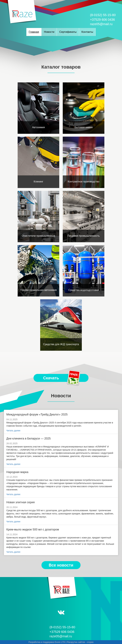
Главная (34, 32)
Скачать (62, 378)
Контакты (87, 32)
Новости (49, 32)
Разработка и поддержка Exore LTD (47, 642)
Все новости (61, 565)
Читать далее (13, 431)
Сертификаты (68, 32)
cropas (90, 642)
